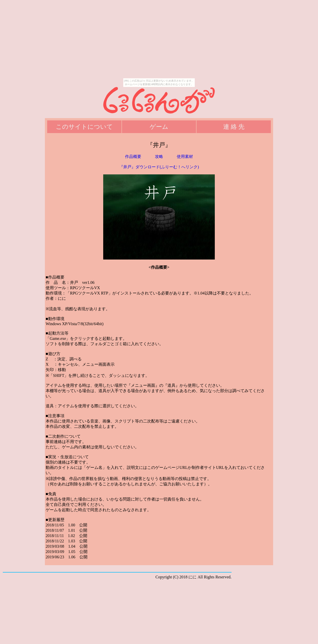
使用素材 (185, 157)
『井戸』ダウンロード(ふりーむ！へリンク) (159, 167)
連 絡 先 (234, 127)
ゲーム (159, 127)
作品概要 (133, 157)
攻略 (159, 157)
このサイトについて (84, 127)
